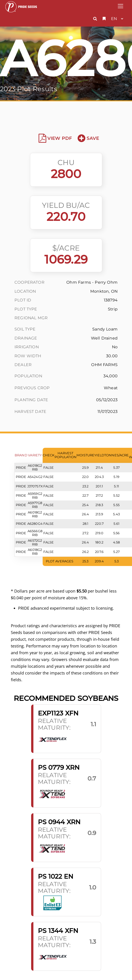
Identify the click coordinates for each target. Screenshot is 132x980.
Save (88, 138)
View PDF (55, 138)
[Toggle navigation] (120, 6)
